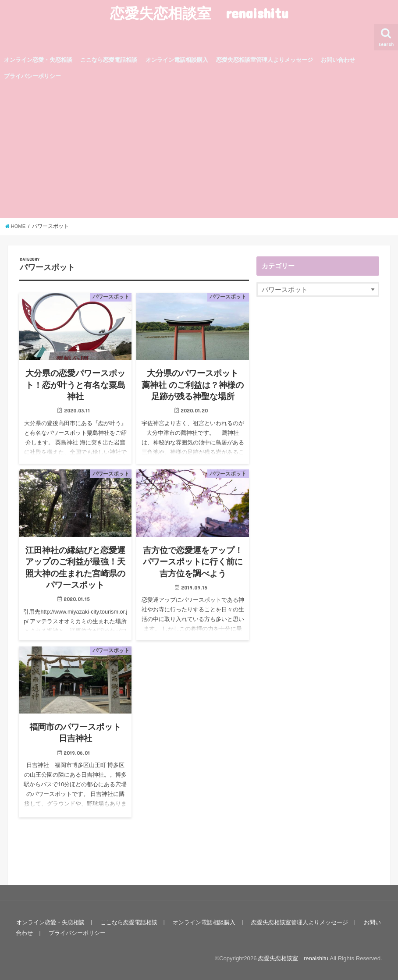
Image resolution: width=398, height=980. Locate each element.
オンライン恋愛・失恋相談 (38, 60)
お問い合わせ (338, 60)
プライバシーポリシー (32, 76)
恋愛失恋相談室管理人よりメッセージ (265, 60)
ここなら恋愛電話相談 (109, 60)
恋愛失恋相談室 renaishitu (199, 13)
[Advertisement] (199, 152)
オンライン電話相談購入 (177, 60)
